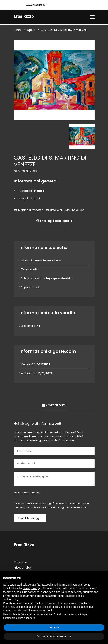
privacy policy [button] (31, 588)
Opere (31, 30)
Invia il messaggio (30, 518)
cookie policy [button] (11, 599)
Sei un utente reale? (27, 493)
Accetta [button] (54, 627)
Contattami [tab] (54, 405)
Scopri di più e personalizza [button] (54, 636)
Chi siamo (20, 562)
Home (18, 30)
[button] (103, 577)
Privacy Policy (23, 568)
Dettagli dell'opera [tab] (54, 221)
